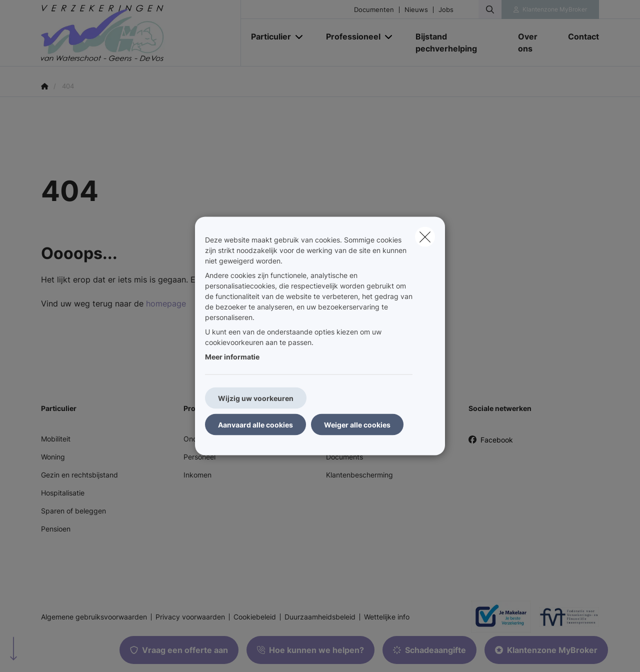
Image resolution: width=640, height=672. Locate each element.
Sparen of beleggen (73, 511)
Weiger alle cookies (357, 425)
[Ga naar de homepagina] (141, 33)
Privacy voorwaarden (190, 617)
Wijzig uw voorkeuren (256, 398)
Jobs (446, 10)
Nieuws (416, 10)
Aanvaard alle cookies (255, 425)
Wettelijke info (387, 617)
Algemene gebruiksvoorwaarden (94, 617)
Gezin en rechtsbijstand (79, 475)
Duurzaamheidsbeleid (320, 617)
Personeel (199, 457)
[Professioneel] (349, 36)
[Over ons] (533, 42)
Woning (53, 457)
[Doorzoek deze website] (490, 9)
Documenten (374, 10)
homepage (166, 303)
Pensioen (56, 529)
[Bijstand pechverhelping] (457, 42)
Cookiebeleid (255, 617)
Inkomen (197, 475)
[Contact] (578, 36)
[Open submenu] (300, 37)
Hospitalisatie (63, 493)
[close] (425, 237)
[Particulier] (267, 36)
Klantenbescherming (359, 475)
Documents (344, 457)
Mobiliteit (56, 439)
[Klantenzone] (550, 9)
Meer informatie (232, 357)
